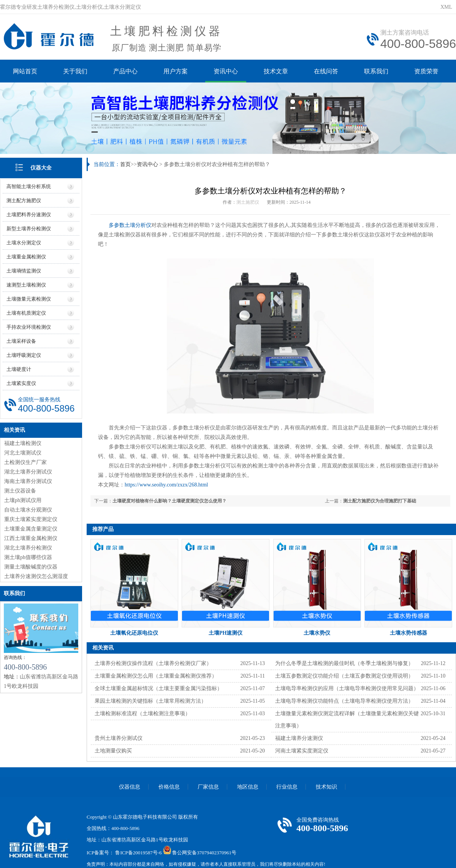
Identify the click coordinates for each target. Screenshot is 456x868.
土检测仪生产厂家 (25, 462)
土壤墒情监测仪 (24, 271)
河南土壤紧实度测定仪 (302, 751)
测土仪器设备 (20, 491)
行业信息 (287, 787)
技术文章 (276, 71)
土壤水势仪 (317, 633)
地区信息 (248, 787)
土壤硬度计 (19, 369)
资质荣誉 (426, 71)
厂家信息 (208, 787)
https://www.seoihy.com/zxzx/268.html (166, 485)
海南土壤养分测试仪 (28, 481)
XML (446, 7)
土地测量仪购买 (113, 751)
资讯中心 (226, 71)
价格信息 (169, 787)
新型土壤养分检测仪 (29, 229)
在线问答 (326, 71)
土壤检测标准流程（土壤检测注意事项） (142, 714)
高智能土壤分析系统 (29, 186)
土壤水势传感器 (408, 633)
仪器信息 (130, 787)
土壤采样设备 (21, 341)
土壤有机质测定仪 (26, 313)
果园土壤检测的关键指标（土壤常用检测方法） (150, 701)
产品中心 (125, 71)
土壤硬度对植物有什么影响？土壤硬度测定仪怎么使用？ (169, 501)
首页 (125, 164)
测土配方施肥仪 (24, 200)
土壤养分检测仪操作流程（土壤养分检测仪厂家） (153, 663)
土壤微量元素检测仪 (29, 299)
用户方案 (176, 71)
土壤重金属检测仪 (26, 257)
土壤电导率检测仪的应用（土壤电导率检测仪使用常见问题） (347, 688)
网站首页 (25, 71)
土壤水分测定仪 (24, 243)
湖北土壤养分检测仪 (28, 548)
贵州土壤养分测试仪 (119, 738)
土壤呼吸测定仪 (24, 355)
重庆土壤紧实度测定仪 (31, 519)
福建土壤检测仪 (23, 443)
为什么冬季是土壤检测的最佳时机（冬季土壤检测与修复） (344, 663)
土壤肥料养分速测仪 (29, 215)
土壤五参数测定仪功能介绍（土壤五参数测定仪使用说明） (344, 676)
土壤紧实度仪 (21, 383)
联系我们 (376, 71)
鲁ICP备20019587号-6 (138, 853)
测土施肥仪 (248, 202)
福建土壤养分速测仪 (299, 738)
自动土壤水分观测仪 (28, 510)
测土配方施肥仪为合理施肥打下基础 (380, 501)
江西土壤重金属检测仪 (31, 538)
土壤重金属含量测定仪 (31, 529)
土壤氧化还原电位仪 (134, 633)
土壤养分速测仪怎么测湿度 (36, 576)
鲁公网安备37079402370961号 (204, 853)
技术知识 (326, 787)
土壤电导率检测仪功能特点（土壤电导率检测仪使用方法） (344, 701)
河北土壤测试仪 (23, 453)
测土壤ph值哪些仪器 (28, 557)
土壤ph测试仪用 (23, 500)
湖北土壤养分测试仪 (28, 472)
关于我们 (75, 71)
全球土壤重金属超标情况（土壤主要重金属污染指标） (158, 688)
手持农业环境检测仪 (29, 327)
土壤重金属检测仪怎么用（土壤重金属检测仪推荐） (156, 676)
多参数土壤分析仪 (130, 225)
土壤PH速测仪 (226, 633)
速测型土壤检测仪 (26, 285)
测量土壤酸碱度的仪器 (31, 567)
